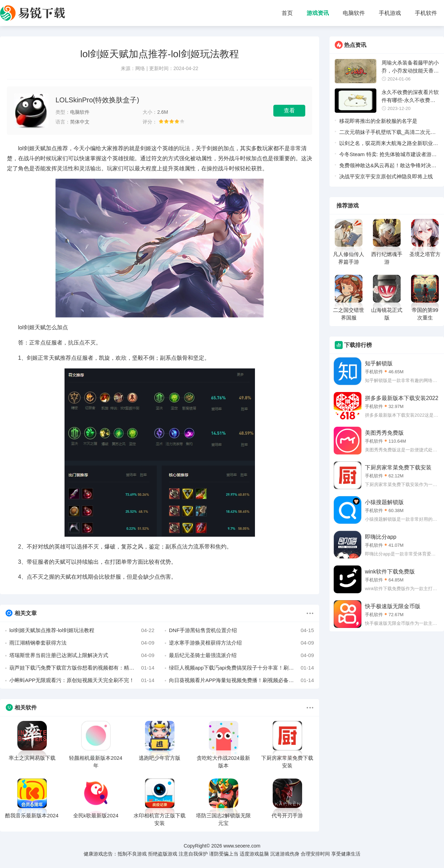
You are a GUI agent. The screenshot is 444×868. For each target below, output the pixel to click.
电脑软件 (354, 13)
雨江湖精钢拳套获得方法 (82, 643)
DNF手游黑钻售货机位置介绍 (241, 630)
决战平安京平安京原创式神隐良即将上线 (386, 176)
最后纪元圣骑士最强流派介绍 (241, 655)
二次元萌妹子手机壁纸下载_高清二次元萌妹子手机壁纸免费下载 (387, 133)
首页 (287, 13)
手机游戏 (390, 13)
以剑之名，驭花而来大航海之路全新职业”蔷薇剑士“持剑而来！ (387, 144)
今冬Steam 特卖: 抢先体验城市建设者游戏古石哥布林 (388, 156)
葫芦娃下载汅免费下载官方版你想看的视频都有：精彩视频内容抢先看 (82, 668)
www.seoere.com (242, 846)
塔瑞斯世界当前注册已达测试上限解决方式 (82, 655)
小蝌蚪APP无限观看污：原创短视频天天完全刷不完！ (82, 680)
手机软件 (426, 13)
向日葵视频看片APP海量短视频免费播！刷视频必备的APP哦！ (241, 680)
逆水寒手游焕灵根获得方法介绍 (241, 643)
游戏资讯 (318, 13)
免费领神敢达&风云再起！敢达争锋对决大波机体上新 (388, 167)
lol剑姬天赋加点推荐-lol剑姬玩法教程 (82, 630)
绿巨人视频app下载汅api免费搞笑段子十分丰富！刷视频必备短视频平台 (241, 668)
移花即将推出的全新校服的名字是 (378, 121)
